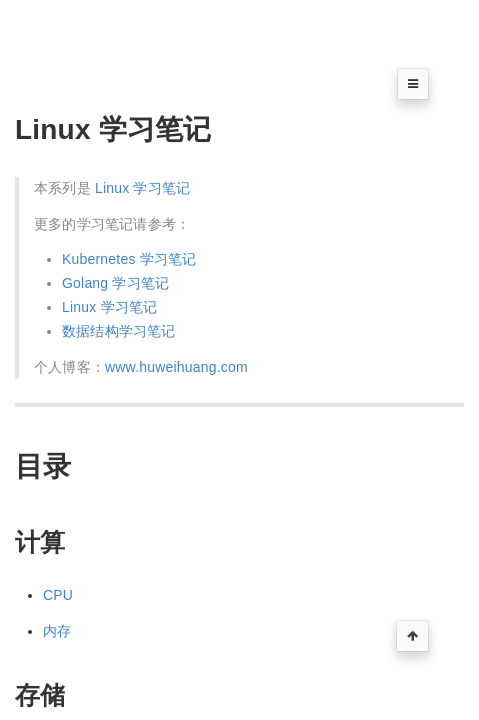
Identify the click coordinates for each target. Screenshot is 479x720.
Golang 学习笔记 (115, 283)
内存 (57, 631)
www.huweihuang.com (176, 367)
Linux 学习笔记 (142, 188)
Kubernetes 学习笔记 (129, 259)
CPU (58, 595)
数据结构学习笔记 (119, 331)
